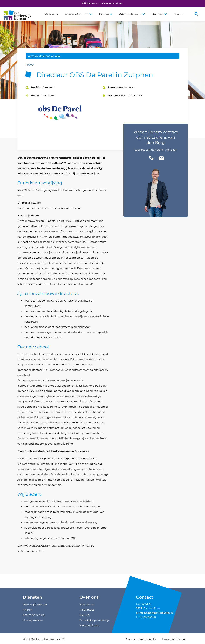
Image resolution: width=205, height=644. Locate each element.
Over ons (159, 14)
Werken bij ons (89, 625)
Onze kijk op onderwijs (94, 620)
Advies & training (132, 14)
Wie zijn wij (87, 604)
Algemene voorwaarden (141, 639)
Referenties (87, 610)
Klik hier (87, 3)
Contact (179, 14)
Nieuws (84, 615)
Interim (106, 14)
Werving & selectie (78, 14)
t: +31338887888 (146, 617)
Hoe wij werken (33, 620)
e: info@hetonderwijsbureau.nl (155, 613)
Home (30, 65)
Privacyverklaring (174, 639)
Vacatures (51, 14)
